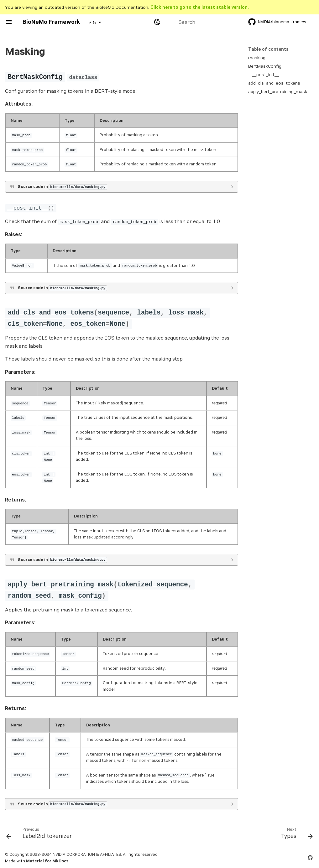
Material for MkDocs (47, 861)
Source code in (62, 187)
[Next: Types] (295, 834)
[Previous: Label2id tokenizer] (41, 834)
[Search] (201, 22)
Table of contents (268, 49)
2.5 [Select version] (92, 22)
